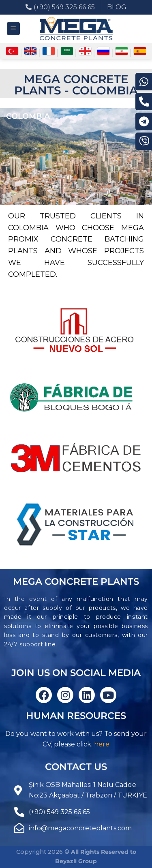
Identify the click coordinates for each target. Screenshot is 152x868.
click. (85, 744)
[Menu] (14, 29)
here (102, 744)
